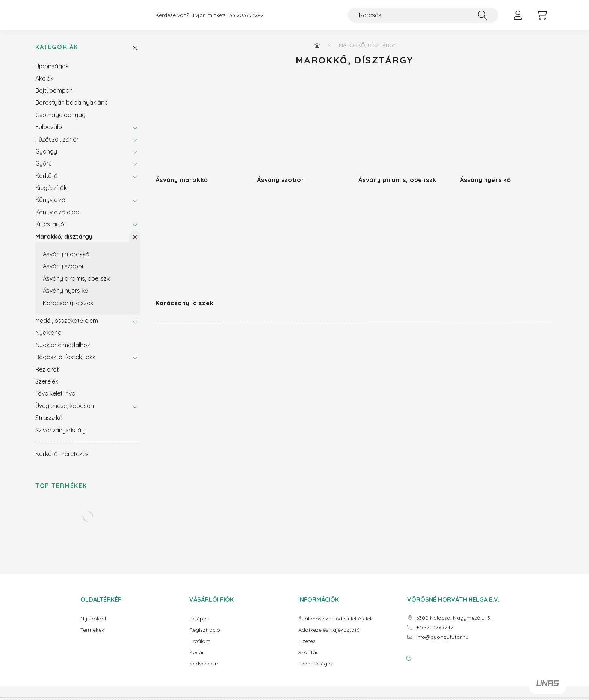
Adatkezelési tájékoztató (329, 636)
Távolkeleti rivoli (57, 399)
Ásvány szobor (63, 272)
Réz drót (47, 375)
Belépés (199, 625)
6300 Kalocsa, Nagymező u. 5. (454, 624)
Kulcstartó (50, 230)
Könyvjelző (50, 206)
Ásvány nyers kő (66, 297)
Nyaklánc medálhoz (63, 351)
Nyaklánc (48, 339)
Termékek (92, 636)
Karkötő (47, 182)
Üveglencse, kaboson (65, 412)
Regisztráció (205, 636)
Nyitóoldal (93, 625)
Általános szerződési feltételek (335, 625)
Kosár (197, 659)
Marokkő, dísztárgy (64, 242)
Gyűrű (44, 169)
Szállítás (308, 659)
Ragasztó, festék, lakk (65, 363)
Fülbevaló (49, 133)
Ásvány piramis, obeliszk (76, 285)
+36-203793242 (245, 18)
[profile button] (518, 18)
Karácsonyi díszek (68, 309)
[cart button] (542, 18)
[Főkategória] (317, 51)
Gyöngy (46, 157)
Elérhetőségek (316, 670)
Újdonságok (52, 72)
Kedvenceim (205, 670)
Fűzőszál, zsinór (57, 145)
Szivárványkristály (60, 436)
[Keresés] (423, 18)
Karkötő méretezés (62, 460)
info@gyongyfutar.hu (442, 643)
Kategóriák (57, 53)
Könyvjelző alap (57, 218)
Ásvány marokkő (66, 260)
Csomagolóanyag (60, 121)
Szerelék (47, 387)
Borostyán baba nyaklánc (72, 108)
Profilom (200, 647)
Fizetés (307, 647)
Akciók (44, 84)
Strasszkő (49, 424)
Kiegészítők (51, 194)
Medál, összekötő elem (67, 327)
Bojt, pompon (54, 96)
